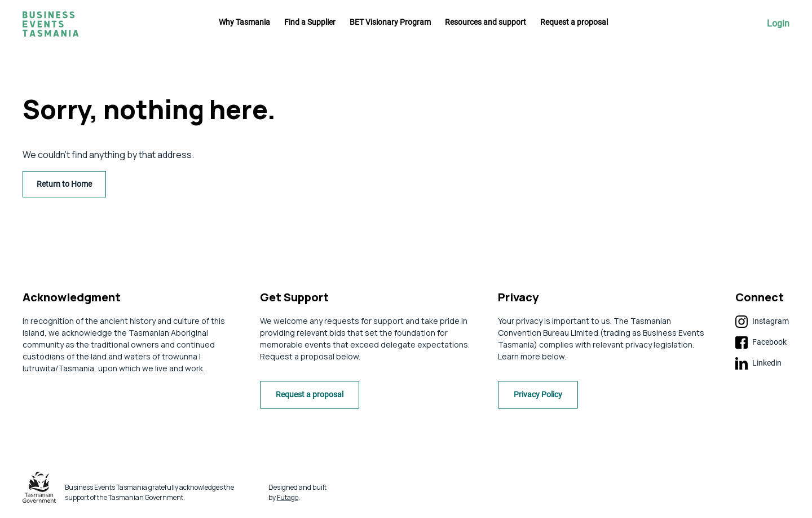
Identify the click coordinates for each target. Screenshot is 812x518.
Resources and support (486, 22)
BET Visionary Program (390, 22)
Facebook (761, 343)
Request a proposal (574, 22)
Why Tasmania (244, 22)
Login (778, 24)
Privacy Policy (541, 397)
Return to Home (64, 184)
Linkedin (758, 363)
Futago (288, 499)
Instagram (762, 322)
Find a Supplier (310, 22)
